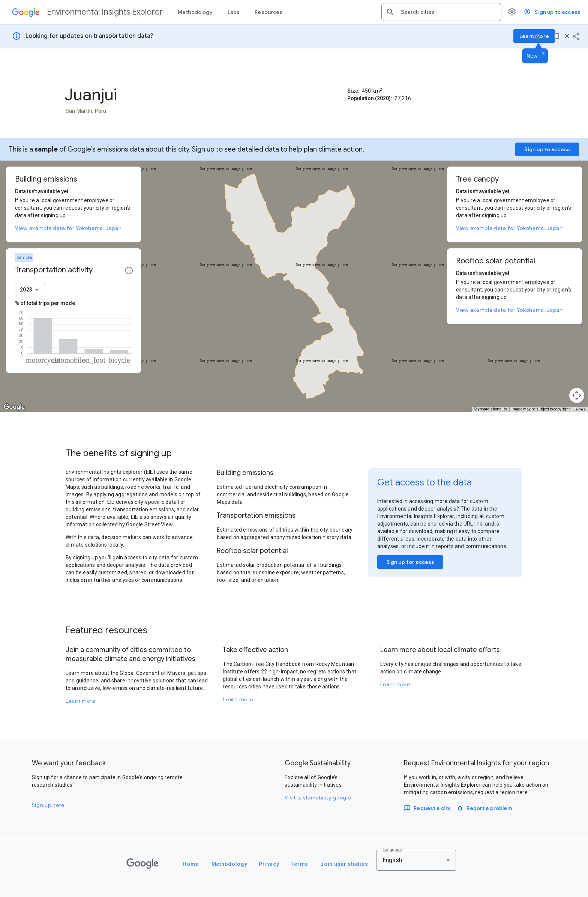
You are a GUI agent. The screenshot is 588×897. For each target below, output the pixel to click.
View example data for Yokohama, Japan (68, 228)
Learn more (81, 701)
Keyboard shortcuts (490, 409)
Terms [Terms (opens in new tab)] (580, 409)
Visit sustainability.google (318, 798)
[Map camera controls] (577, 395)
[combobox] (448, 12)
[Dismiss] (543, 54)
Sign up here (48, 805)
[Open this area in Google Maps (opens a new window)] (14, 407)
